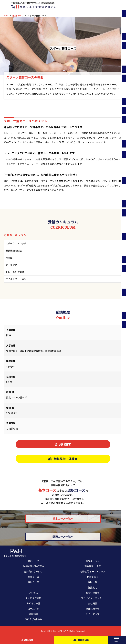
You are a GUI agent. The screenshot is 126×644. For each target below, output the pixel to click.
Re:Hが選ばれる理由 (33, 566)
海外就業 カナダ (93, 566)
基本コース (33, 577)
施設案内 (93, 587)
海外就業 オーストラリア (93, 571)
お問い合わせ (93, 593)
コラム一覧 (33, 609)
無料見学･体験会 (33, 619)
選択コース (33, 582)
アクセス (33, 593)
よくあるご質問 (33, 598)
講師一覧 (93, 582)
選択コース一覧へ (63, 537)
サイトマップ (93, 614)
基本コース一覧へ (63, 518)
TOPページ (33, 561)
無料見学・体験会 (63, 459)
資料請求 (63, 444)
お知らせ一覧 (33, 603)
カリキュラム (93, 561)
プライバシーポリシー (93, 598)
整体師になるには (33, 571)
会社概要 (93, 603)
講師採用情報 (93, 609)
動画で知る (93, 577)
